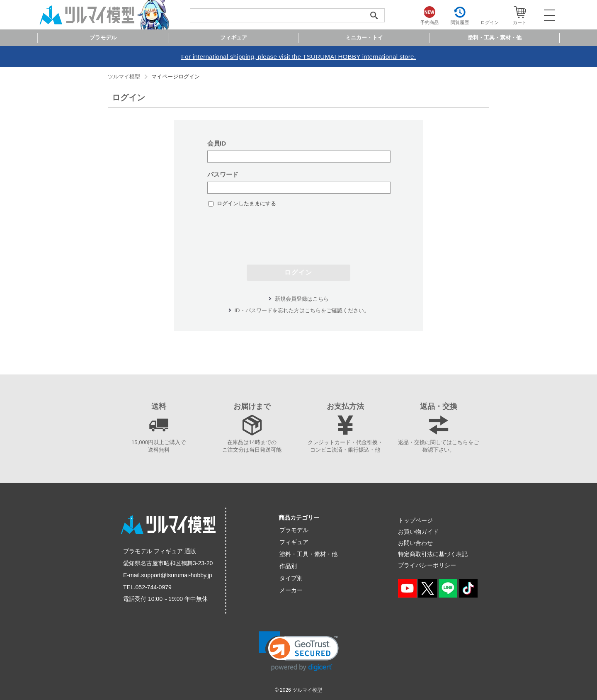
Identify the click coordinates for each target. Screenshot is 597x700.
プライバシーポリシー (427, 565)
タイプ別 (291, 578)
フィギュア (294, 542)
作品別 (288, 566)
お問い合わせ (415, 543)
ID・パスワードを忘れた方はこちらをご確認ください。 (302, 310)
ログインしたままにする (246, 203)
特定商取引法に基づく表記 (433, 554)
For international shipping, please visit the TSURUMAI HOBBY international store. (298, 57)
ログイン (298, 272)
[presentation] (298, 232)
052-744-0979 (154, 587)
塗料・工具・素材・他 (308, 554)
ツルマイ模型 (124, 77)
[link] (299, 651)
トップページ (415, 520)
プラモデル (294, 530)
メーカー (291, 590)
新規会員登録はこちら (302, 299)
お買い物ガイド (418, 532)
